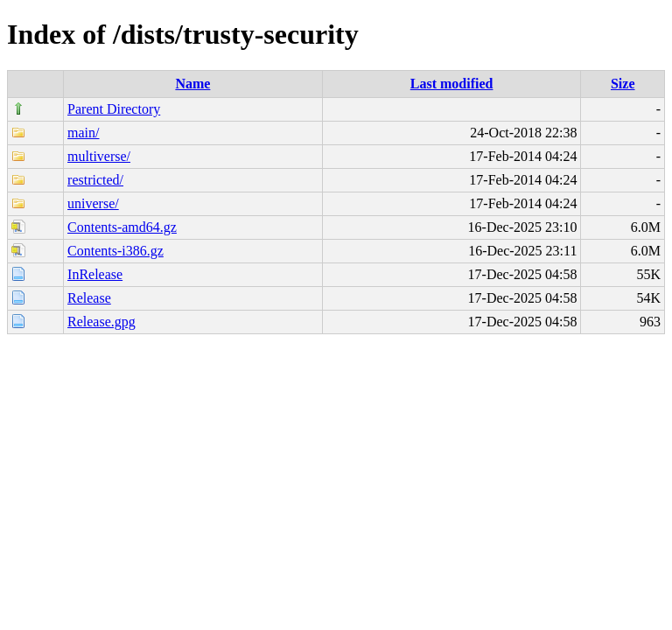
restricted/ (95, 180)
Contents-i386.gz (115, 251)
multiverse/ (99, 156)
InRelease (95, 274)
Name (192, 84)
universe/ (93, 203)
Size (623, 84)
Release (89, 298)
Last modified (452, 84)
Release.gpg (101, 322)
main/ (83, 133)
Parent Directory (114, 109)
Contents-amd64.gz (122, 227)
